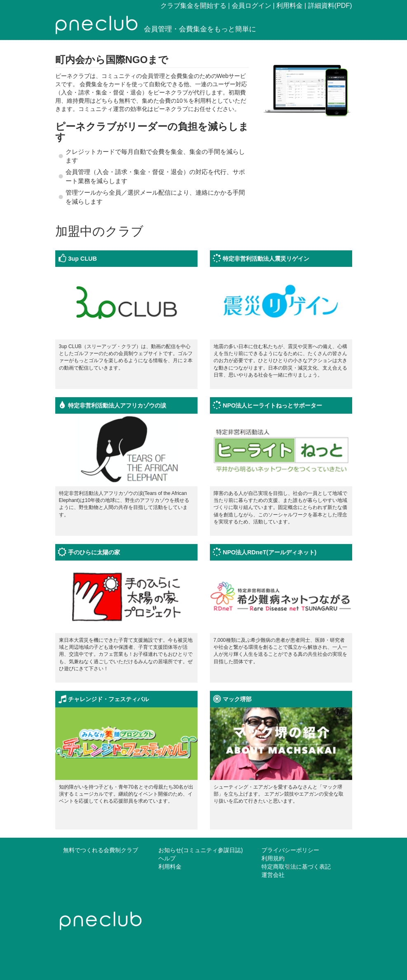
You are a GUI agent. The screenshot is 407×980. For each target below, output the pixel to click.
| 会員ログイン (250, 6)
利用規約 (273, 858)
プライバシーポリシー (290, 850)
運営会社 (273, 875)
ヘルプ (167, 858)
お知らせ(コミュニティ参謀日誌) (201, 850)
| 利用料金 (288, 6)
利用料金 (170, 867)
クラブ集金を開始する (193, 6)
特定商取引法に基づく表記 (296, 867)
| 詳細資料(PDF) (328, 6)
